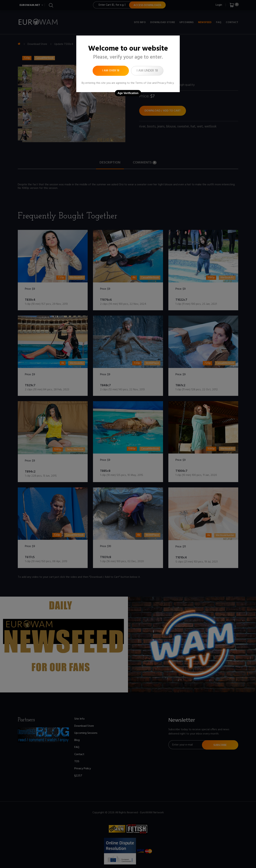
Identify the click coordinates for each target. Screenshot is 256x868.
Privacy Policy (166, 83)
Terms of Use (143, 83)
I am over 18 (111, 71)
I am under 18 (147, 71)
